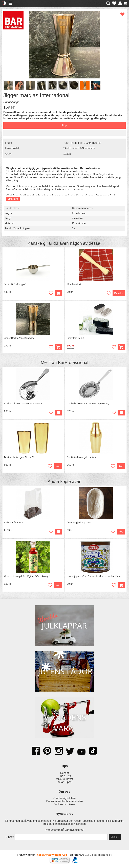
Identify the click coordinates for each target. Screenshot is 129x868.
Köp (121, 347)
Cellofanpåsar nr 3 (14, 523)
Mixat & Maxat (64, 779)
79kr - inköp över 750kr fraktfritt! (82, 143)
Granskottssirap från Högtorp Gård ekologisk (27, 576)
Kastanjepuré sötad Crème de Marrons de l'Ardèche (94, 576)
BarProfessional (73, 362)
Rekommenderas (82, 208)
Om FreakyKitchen (64, 799)
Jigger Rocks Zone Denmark (19, 338)
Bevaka (119, 293)
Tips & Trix (65, 776)
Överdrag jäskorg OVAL (79, 523)
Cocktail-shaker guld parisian (82, 457)
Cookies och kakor (64, 805)
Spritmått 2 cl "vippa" (15, 284)
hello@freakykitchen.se (52, 855)
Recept (65, 773)
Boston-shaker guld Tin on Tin (20, 457)
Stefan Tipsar (64, 782)
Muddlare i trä (74, 284)
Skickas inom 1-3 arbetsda (79, 148)
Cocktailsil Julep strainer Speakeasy (23, 404)
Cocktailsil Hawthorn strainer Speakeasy (88, 404)
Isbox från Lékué (76, 338)
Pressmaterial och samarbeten (65, 802)
